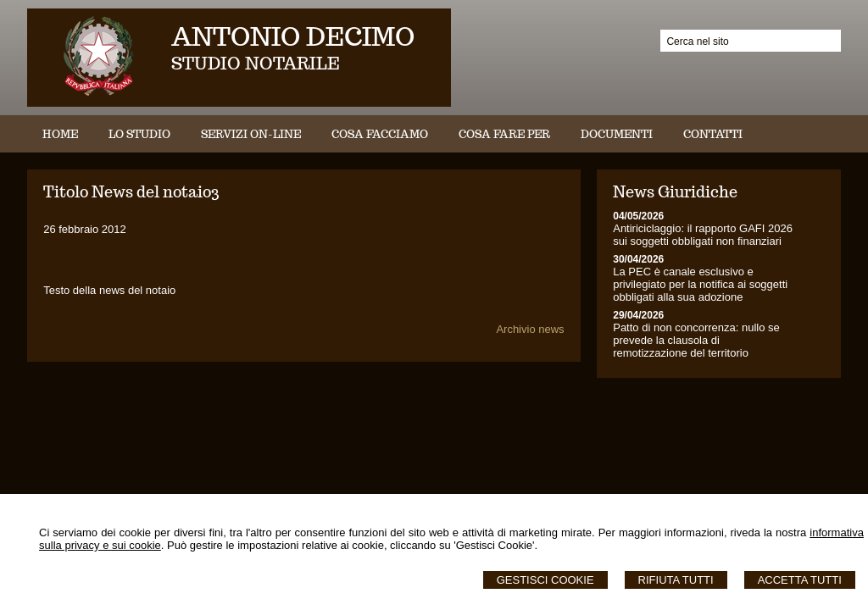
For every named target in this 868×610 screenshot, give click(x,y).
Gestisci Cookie (545, 580)
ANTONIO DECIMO (293, 36)
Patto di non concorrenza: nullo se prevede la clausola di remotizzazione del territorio (696, 340)
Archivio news (530, 329)
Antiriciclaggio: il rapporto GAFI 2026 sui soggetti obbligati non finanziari (703, 235)
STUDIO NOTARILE (256, 64)
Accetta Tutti (800, 580)
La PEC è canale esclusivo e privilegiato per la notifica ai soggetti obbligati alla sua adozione (700, 284)
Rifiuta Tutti (676, 580)
